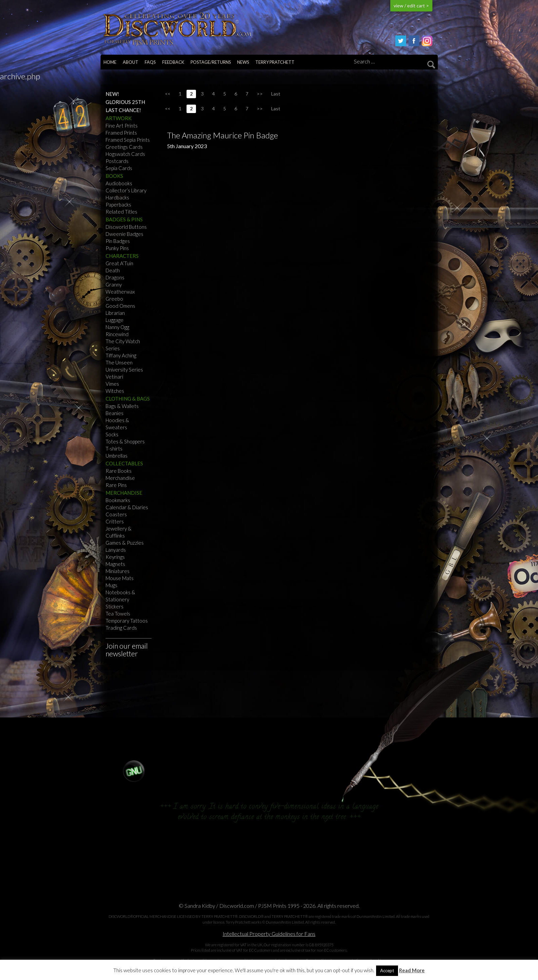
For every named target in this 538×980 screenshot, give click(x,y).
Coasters (116, 514)
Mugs (111, 585)
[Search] (393, 62)
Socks (112, 434)
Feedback (173, 62)
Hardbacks (117, 197)
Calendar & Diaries (127, 507)
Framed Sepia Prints (128, 140)
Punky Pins (117, 248)
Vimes (112, 384)
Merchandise (120, 478)
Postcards (117, 161)
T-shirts (114, 448)
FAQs (150, 62)
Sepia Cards (119, 168)
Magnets (115, 564)
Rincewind (117, 334)
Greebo (114, 299)
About (131, 62)
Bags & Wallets (122, 406)
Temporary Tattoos (127, 621)
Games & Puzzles (125, 543)
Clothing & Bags (128, 399)
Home (110, 62)
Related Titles (121, 212)
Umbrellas (117, 456)
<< (168, 94)
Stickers (115, 606)
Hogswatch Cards (125, 154)
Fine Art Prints (122, 126)
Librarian (115, 313)
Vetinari (114, 377)
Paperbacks (118, 205)
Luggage (115, 320)
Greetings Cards (124, 147)
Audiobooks (119, 183)
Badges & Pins (124, 219)
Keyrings (115, 557)
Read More (412, 970)
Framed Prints (121, 133)
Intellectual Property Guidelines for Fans (269, 934)
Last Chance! (123, 110)
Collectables (124, 463)
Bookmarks (118, 500)
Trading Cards (121, 628)
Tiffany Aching (121, 355)
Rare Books (119, 471)
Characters (122, 256)
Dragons (115, 277)
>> (260, 94)
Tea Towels (118, 614)
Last (276, 94)
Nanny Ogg (117, 327)
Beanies (115, 413)
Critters (115, 521)
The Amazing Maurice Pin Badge (222, 135)
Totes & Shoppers (125, 441)
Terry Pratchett (275, 62)
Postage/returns (211, 62)
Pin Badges (118, 241)
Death (113, 270)
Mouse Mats (120, 578)
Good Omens (120, 306)
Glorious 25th (125, 102)
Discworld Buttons (126, 227)
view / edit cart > (411, 6)
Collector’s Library (126, 190)
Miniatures (118, 571)
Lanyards (116, 550)
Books (114, 176)
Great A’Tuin (119, 263)
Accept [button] (387, 971)
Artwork (119, 118)
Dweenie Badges (124, 234)
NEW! (112, 94)
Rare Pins (116, 485)
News (243, 62)
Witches (115, 391)
